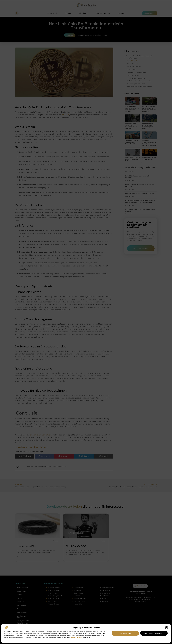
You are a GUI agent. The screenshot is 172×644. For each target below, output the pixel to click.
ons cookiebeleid (77, 638)
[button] (167, 628)
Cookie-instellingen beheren (154, 633)
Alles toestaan (125, 633)
